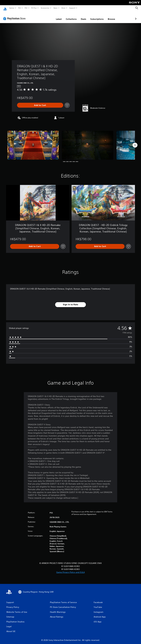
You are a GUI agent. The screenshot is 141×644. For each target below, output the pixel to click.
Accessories (45, 8)
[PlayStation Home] (5, 8)
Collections (56, 16)
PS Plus (34, 8)
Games (12, 8)
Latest (43, 16)
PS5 (19, 8)
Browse (96, 16)
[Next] (135, 142)
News (55, 8)
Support (72, 8)
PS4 (26, 8)
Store (63, 8)
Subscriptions (82, 16)
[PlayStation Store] (15, 16)
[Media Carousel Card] (33, 142)
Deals (68, 16)
